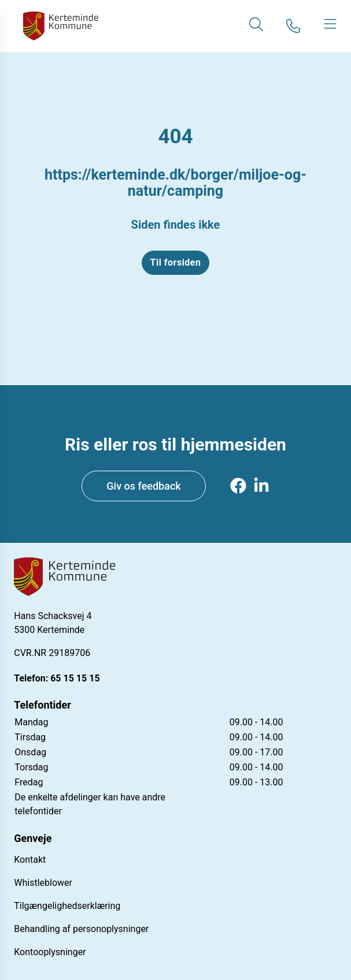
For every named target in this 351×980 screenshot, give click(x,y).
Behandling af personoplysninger (81, 929)
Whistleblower (43, 883)
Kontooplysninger (50, 952)
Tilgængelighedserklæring (67, 906)
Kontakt (30, 860)
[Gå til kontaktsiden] (293, 26)
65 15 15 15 (75, 678)
